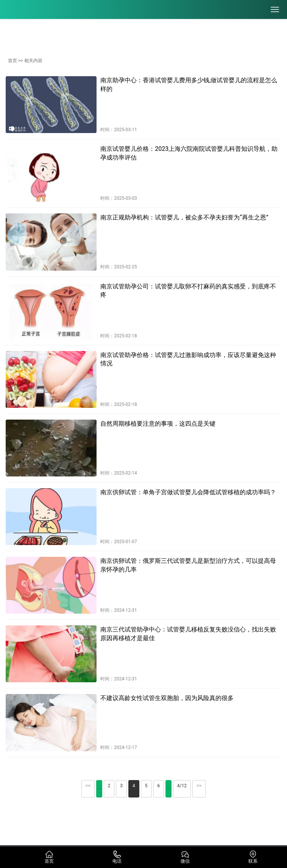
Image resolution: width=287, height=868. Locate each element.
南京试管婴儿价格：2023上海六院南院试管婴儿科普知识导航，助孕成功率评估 (189, 153)
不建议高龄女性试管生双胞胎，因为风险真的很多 (167, 698)
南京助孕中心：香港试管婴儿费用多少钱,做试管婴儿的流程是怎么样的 (189, 84)
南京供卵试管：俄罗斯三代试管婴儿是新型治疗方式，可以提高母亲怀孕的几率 (188, 565)
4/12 (182, 786)
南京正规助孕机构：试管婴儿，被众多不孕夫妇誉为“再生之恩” (184, 217)
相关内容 (33, 61)
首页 (12, 61)
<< (88, 786)
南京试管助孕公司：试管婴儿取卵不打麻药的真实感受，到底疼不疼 (188, 291)
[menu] (275, 9)
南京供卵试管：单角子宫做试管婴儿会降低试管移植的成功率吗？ (188, 492)
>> (199, 786)
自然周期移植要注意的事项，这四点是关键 (158, 424)
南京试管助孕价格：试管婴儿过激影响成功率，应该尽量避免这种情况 (188, 359)
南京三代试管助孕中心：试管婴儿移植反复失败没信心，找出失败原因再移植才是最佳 (188, 634)
